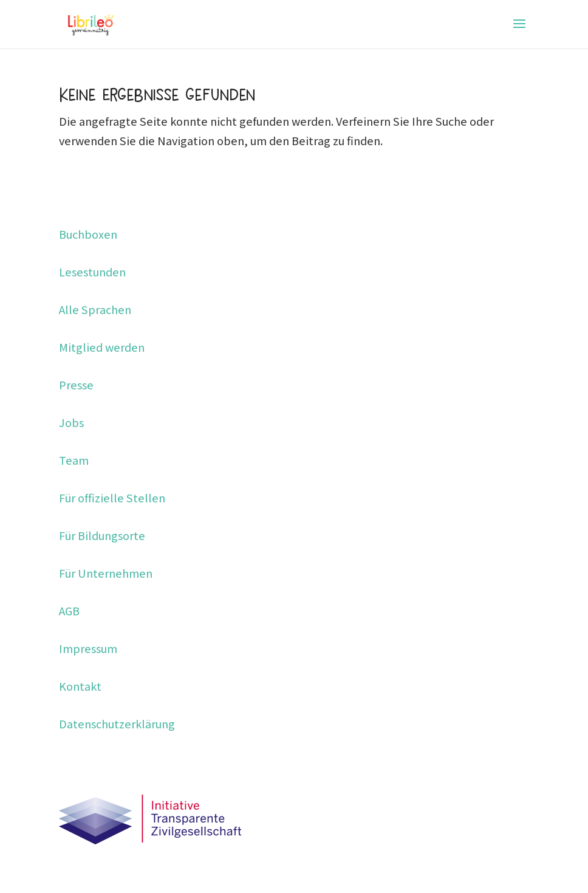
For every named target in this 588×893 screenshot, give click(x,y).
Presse (76, 385)
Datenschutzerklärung (117, 724)
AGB (69, 611)
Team (74, 460)
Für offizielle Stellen (112, 498)
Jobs (71, 423)
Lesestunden (92, 272)
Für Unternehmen (106, 573)
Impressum (88, 649)
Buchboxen (88, 234)
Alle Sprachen (95, 310)
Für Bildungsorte (102, 536)
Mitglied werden (102, 347)
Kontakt (80, 686)
